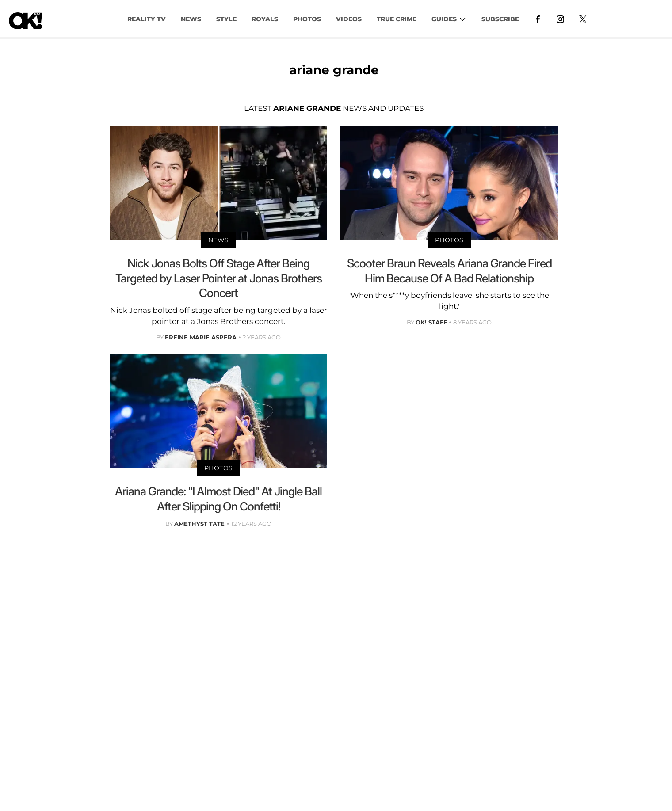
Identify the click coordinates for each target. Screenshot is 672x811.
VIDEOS (349, 19)
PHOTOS (307, 19)
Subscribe (500, 19)
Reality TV (147, 19)
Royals (265, 19)
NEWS (191, 19)
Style (226, 19)
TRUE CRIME (397, 19)
